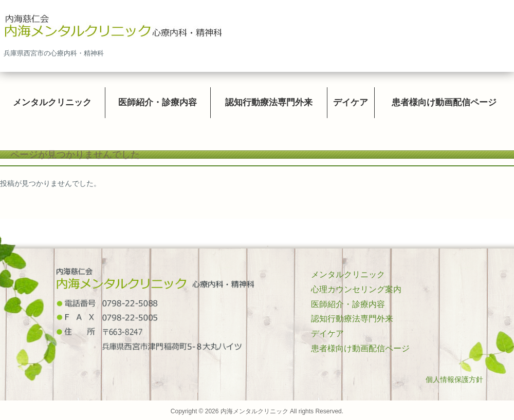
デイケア (327, 333)
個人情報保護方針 (454, 379)
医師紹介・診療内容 (348, 304)
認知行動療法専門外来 (352, 319)
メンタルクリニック (348, 274)
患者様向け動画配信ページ (360, 348)
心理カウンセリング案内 (356, 289)
